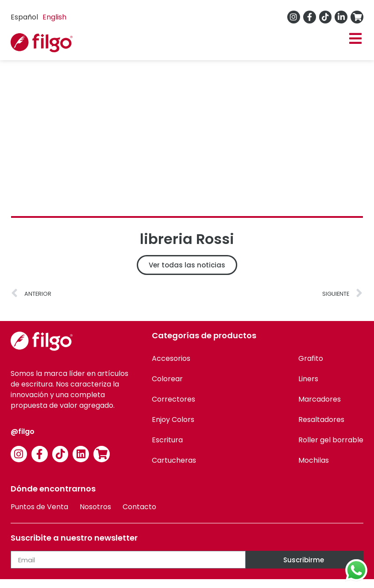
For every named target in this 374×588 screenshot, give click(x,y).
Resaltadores (321, 420)
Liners (308, 379)
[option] (54, 17)
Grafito (311, 358)
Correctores (174, 399)
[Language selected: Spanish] (41, 17)
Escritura (167, 440)
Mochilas (314, 460)
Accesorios (171, 358)
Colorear (167, 379)
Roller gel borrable (331, 440)
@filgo (23, 431)
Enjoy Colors (173, 420)
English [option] (54, 17)
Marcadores (320, 399)
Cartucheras (174, 460)
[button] (355, 39)
